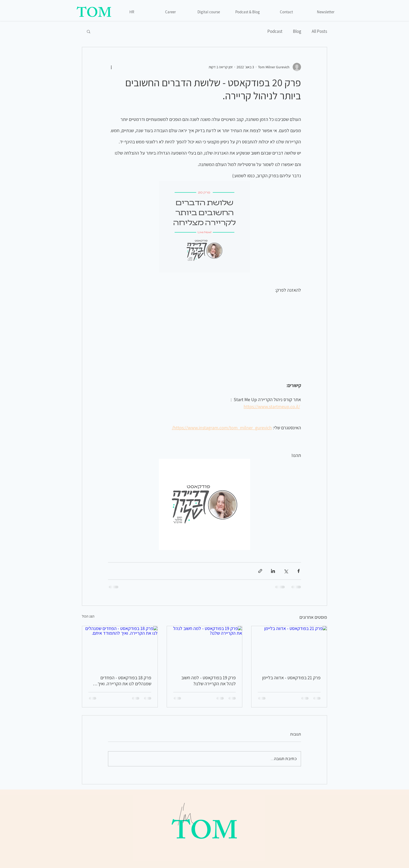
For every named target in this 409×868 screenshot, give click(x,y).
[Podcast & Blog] (248, 12)
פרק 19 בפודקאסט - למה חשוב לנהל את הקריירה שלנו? (209, 681)
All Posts (319, 31)
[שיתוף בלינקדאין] (273, 571)
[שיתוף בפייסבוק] (299, 571)
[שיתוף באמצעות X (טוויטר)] (286, 571)
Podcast (275, 31)
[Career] (171, 12)
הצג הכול (88, 616)
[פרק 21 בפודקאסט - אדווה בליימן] (289, 647)
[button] (89, 31)
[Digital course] (209, 12)
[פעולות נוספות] (111, 67)
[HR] (132, 12)
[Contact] (287, 12)
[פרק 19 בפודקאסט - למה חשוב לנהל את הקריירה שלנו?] (205, 647)
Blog (297, 31)
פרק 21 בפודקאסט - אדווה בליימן (291, 678)
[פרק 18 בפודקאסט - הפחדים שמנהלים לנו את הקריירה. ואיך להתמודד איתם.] (120, 647)
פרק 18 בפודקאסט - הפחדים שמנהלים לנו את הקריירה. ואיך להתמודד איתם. (124, 681)
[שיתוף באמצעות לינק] (260, 571)
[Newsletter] (326, 12)
